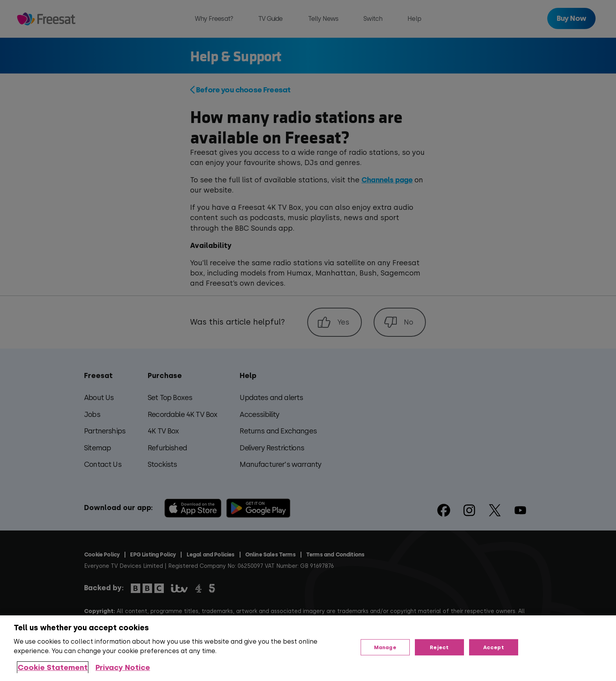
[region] (308, 648)
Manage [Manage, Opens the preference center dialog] (385, 647)
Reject (439, 647)
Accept (494, 647)
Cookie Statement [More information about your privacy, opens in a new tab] (53, 667)
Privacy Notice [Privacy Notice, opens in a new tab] (123, 667)
